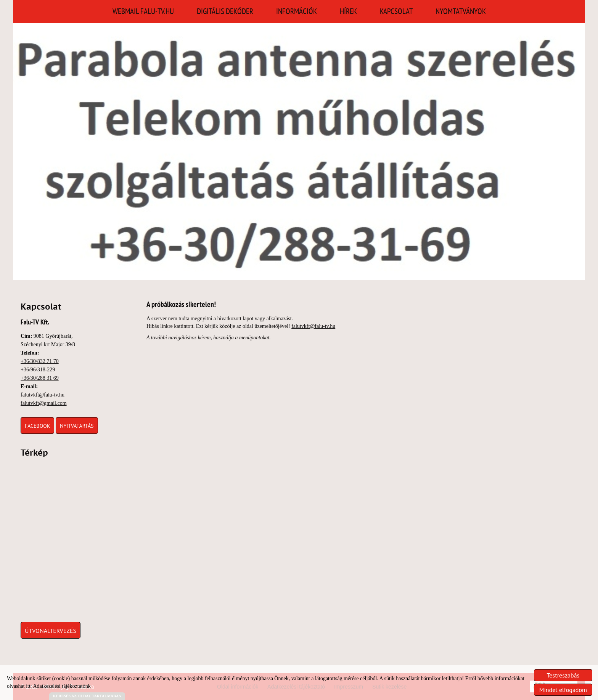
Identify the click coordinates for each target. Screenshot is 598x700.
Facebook (37, 426)
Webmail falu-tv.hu (143, 11)
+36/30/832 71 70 (40, 361)
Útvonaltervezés (51, 631)
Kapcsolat (396, 11)
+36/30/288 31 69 (40, 378)
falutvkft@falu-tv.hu (43, 395)
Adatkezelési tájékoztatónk (62, 686)
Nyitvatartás (77, 426)
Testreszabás (563, 675)
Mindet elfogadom (563, 690)
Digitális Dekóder (225, 11)
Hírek (348, 11)
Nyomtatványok (461, 11)
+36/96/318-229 (38, 370)
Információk (297, 11)
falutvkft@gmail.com (44, 403)
